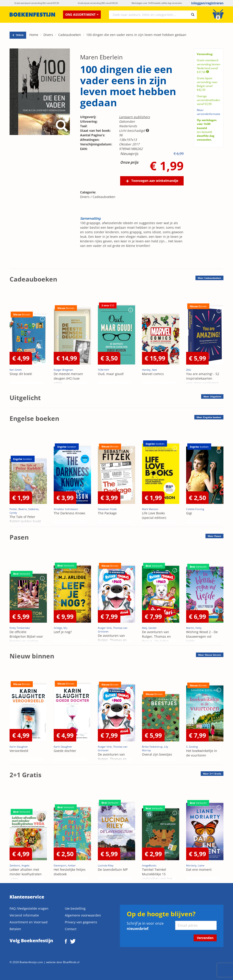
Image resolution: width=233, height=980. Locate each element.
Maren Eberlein (101, 57)
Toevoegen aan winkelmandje (155, 181)
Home (34, 35)
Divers (48, 35)
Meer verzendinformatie (209, 112)
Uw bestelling (75, 908)
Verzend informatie (24, 915)
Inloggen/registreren (207, 3)
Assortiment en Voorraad (29, 922)
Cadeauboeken (70, 35)
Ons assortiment (82, 14)
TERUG (18, 35)
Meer (209, 278)
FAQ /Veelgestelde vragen (29, 908)
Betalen (15, 929)
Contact (71, 929)
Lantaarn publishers (134, 117)
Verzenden (205, 938)
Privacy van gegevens (81, 922)
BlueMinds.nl (71, 962)
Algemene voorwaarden (83, 915)
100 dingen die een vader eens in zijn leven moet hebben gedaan (136, 35)
